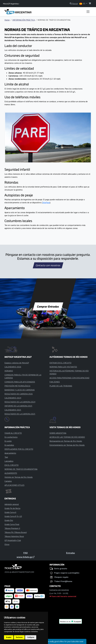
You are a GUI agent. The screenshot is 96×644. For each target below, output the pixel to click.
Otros (7, 544)
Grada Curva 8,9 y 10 (13, 516)
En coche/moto (11, 437)
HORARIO (9, 371)
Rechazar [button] (19, 637)
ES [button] (83, 4)
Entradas (70, 553)
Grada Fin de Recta (12, 508)
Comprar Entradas (48, 306)
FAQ (25, 553)
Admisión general (12, 504)
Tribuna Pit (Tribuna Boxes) (16, 532)
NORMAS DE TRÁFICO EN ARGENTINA (21, 469)
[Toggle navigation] (88, 12)
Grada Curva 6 (10, 512)
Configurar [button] (31, 637)
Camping (8, 481)
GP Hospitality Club (13, 540)
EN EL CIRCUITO (11, 465)
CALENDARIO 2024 (13, 398)
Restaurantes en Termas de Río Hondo (66, 441)
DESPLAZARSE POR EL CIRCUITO (19, 449)
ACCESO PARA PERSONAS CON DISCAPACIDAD (69, 378)
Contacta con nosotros (48, 265)
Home (7, 20)
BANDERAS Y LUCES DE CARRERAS (20, 390)
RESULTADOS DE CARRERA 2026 (19, 394)
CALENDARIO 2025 (13, 410)
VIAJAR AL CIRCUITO (13, 433)
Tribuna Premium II (12, 528)
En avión (8, 441)
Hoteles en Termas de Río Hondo (19, 477)
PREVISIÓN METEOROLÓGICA (17, 386)
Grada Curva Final (12, 524)
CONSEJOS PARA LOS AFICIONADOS (20, 382)
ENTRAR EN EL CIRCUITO (60, 363)
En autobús (9, 445)
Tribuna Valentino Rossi (14, 536)
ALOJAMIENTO (11, 473)
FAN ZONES (55, 382)
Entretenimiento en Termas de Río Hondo (67, 445)
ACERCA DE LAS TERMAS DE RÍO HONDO (67, 437)
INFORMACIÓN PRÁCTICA (24, 20)
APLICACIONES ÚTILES (14, 485)
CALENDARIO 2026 (13, 367)
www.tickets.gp (26, 557)
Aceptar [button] (9, 637)
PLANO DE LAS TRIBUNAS (61, 386)
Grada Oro (9, 520)
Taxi (6, 457)
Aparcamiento (10, 453)
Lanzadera (9, 461)
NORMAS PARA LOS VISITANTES (63, 367)
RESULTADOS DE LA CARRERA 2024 (20, 402)
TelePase (46, 202)
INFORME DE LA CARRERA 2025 (18, 406)
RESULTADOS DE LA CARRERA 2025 (20, 414)
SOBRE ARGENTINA (58, 433)
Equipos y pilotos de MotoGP (17, 363)
